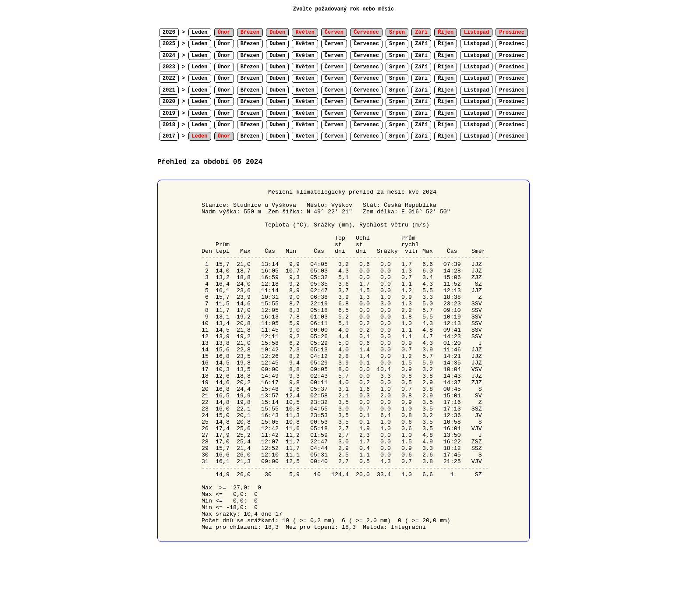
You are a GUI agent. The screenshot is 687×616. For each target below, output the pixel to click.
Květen (305, 44)
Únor (224, 44)
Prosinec (512, 44)
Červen (334, 44)
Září (421, 44)
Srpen (397, 44)
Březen (250, 44)
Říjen (446, 44)
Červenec (366, 44)
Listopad (476, 44)
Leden (200, 32)
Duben (277, 44)
